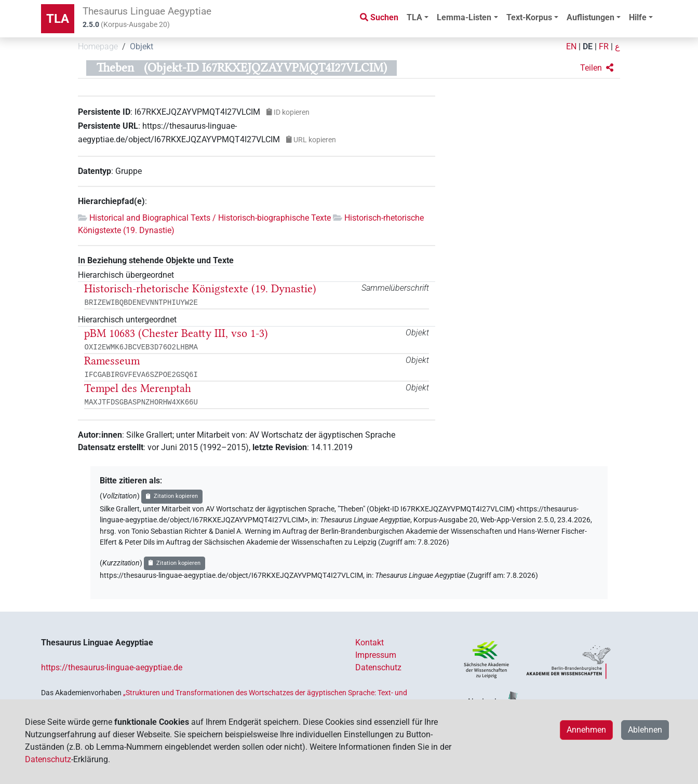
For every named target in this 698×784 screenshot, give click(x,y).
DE (588, 46)
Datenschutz (378, 667)
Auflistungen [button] (590, 17)
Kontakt (370, 643)
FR (604, 46)
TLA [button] (414, 17)
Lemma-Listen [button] (464, 17)
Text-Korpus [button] (529, 17)
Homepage (98, 46)
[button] (597, 68)
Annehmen (586, 730)
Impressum (376, 655)
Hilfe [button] (638, 17)
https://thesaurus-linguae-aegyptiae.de (112, 667)
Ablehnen (645, 730)
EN (571, 46)
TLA (58, 19)
